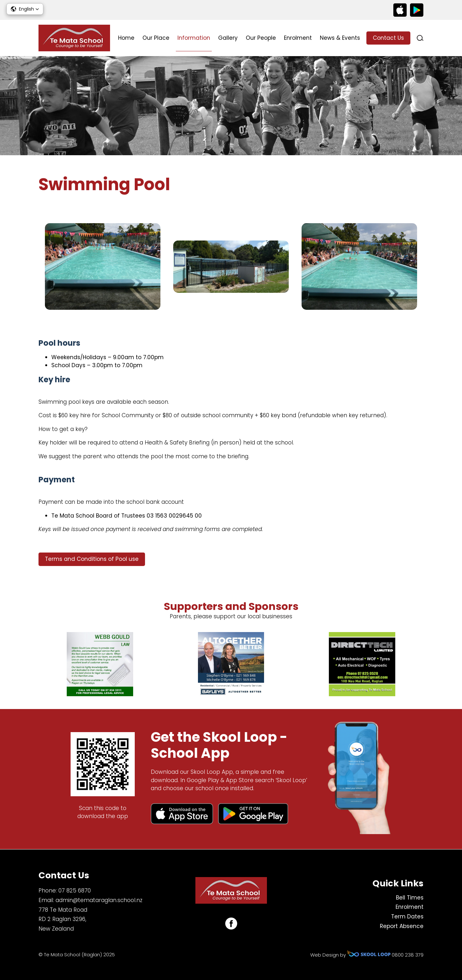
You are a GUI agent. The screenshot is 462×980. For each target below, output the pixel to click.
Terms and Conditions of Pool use (92, 559)
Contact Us (388, 38)
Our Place (156, 38)
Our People (261, 38)
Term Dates (407, 917)
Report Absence (402, 926)
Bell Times (410, 898)
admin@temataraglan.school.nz (99, 900)
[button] (25, 9)
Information (194, 38)
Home (126, 38)
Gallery (228, 38)
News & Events (340, 38)
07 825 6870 (75, 891)
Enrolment (298, 38)
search (420, 38)
